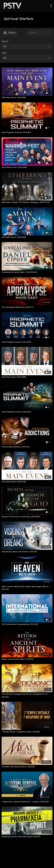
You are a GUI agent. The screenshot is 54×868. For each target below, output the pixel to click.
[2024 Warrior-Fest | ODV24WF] (27, 167)
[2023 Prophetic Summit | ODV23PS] (27, 342)
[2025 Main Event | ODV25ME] (27, 98)
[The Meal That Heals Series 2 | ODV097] (27, 767)
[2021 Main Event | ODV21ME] (27, 482)
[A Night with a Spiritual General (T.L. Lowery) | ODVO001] (27, 802)
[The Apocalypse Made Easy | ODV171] (27, 307)
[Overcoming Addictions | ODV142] (27, 447)
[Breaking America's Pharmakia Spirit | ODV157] (27, 837)
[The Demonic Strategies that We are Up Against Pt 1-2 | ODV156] (27, 696)
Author (5, 41)
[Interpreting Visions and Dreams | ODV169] (27, 552)
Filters (10, 33)
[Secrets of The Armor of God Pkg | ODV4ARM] (27, 517)
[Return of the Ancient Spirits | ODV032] (27, 659)
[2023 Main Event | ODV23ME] (27, 237)
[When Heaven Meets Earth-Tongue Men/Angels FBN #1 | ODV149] (27, 588)
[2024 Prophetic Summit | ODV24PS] (27, 132)
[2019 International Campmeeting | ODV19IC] (27, 624)
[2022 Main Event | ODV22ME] (27, 377)
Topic (4, 53)
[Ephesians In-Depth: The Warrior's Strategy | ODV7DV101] (27, 202)
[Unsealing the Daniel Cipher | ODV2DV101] (27, 272)
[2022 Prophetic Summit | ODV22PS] (27, 412)
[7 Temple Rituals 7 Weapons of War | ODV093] (27, 732)
